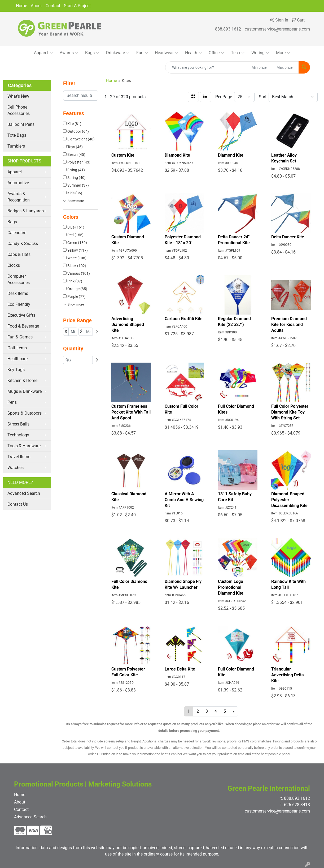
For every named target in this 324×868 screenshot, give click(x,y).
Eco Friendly (19, 304)
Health (193, 53)
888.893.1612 (228, 29)
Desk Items (18, 293)
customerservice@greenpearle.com (277, 29)
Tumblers (16, 146)
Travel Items (19, 457)
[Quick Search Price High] (286, 67)
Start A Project (77, 6)
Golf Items (17, 348)
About (36, 6)
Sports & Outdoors (25, 413)
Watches (16, 468)
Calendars (17, 233)
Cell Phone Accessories (19, 110)
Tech (238, 53)
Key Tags (16, 370)
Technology (18, 435)
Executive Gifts (21, 315)
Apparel (43, 53)
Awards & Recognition (19, 197)
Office (216, 53)
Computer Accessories (19, 279)
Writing (260, 53)
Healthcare (17, 359)
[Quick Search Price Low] (261, 67)
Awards (69, 53)
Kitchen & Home (22, 381)
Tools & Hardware (24, 446)
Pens (12, 402)
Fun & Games (20, 337)
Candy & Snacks (23, 244)
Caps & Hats (19, 254)
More (283, 53)
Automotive (18, 183)
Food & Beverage (23, 326)
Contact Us (18, 504)
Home (21, 6)
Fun (142, 53)
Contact (53, 6)
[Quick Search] (207, 67)
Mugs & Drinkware (25, 391)
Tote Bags (17, 135)
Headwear (167, 53)
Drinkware (118, 53)
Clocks (14, 265)
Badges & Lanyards (26, 211)
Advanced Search (24, 493)
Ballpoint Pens (21, 124)
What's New (18, 96)
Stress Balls (18, 424)
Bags (92, 53)
